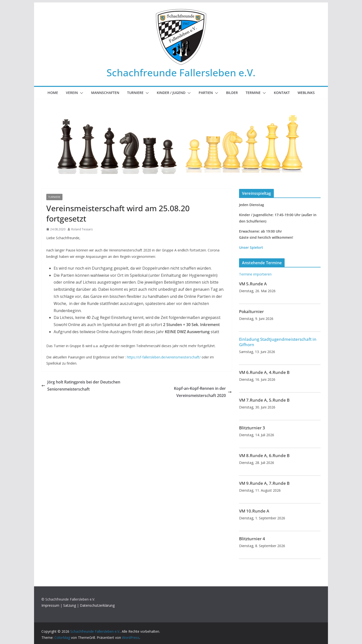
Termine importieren (255, 274)
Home (53, 93)
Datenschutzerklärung (97, 605)
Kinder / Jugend (171, 93)
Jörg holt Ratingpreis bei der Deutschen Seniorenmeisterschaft (81, 386)
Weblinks (306, 93)
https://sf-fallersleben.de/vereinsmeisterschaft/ (164, 357)
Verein (72, 93)
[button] (81, 93)
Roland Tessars (82, 229)
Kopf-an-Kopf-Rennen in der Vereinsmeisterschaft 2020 (203, 392)
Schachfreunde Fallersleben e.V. (181, 72)
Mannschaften (105, 93)
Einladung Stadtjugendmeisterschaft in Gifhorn (278, 342)
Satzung (70, 605)
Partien (206, 93)
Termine (253, 93)
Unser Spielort (251, 247)
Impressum (50, 605)
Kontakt (282, 93)
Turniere (135, 93)
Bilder (232, 93)
